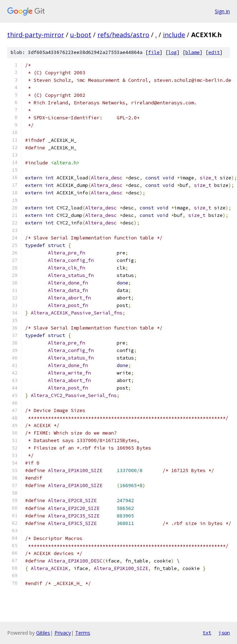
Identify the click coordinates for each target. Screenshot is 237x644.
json (224, 633)
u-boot (81, 35)
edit (214, 52)
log (173, 52)
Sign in (222, 11)
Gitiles (43, 633)
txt (207, 633)
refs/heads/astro (123, 35)
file (154, 52)
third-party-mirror (36, 35)
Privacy (63, 633)
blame (193, 52)
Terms (83, 633)
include (174, 35)
